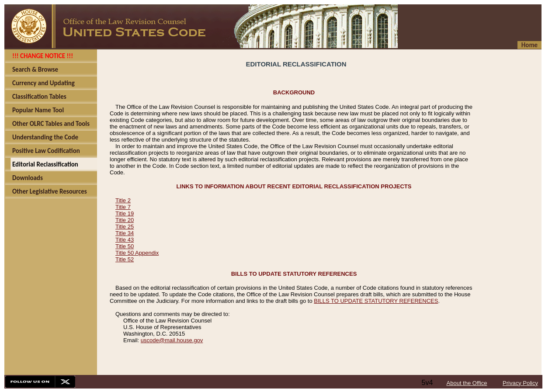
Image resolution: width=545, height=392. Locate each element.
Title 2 (123, 200)
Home (529, 45)
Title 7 (123, 207)
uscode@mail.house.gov (172, 340)
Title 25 (125, 227)
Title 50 (125, 246)
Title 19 (125, 213)
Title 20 (125, 220)
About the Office (467, 383)
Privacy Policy (520, 383)
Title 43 (125, 240)
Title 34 (125, 233)
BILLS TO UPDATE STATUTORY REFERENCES (376, 301)
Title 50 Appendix (137, 253)
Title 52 (125, 259)
